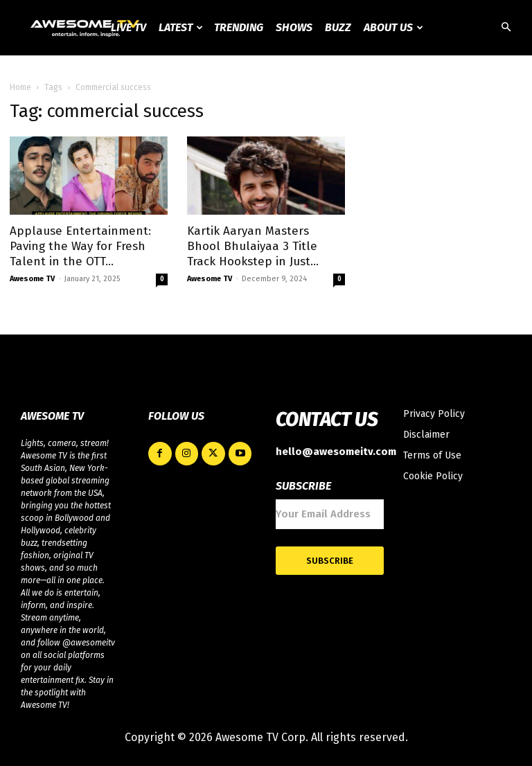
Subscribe (330, 561)
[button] (506, 28)
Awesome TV (32, 279)
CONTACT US (327, 420)
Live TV (128, 27)
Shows (294, 27)
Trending (239, 27)
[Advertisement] (266, 159)
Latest (181, 27)
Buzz (338, 27)
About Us (393, 27)
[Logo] (86, 28)
